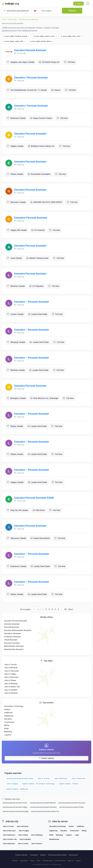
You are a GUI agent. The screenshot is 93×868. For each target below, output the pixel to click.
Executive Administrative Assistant (18, 634)
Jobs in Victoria (37, 848)
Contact (78, 861)
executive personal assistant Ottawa (72, 811)
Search (72, 11)
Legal (77, 839)
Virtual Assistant (11, 644)
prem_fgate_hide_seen (72, 36)
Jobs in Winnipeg (11, 688)
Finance (7, 713)
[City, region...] (50, 11)
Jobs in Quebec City (12, 691)
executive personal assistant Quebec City (45, 816)
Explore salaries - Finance (69, 788)
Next (71, 613)
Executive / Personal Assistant (31, 78)
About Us (71, 861)
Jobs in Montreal (11, 672)
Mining (7, 729)
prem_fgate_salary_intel (14, 41)
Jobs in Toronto (10, 669)
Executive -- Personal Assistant (32, 304)
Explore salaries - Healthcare (17, 793)
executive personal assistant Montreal (43, 807)
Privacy (32, 861)
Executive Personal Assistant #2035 (34, 501)
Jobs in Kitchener (11, 697)
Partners (15, 861)
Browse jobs (12, 19)
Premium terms (48, 861)
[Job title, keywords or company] (16, 11)
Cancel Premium (60, 861)
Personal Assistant (12, 631)
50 (65, 613)
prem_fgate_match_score (45, 36)
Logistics (8, 739)
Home (4, 19)
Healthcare (8, 717)
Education (8, 723)
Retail (6, 732)
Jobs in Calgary (10, 678)
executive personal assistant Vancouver (72, 807)
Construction (9, 726)
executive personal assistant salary (20, 783)
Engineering (9, 720)
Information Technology (14, 710)
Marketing (8, 736)
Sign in (79, 4)
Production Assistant (12, 641)
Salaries (43, 855)
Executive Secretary (12, 647)
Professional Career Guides (57, 855)
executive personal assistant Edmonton (43, 811)
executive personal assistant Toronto (15, 807)
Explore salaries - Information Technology (39, 788)
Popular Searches (21, 855)
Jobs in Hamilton (11, 694)
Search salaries (46, 762)
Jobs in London (23, 848)
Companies (34, 855)
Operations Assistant (12, 638)
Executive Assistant (12, 628)
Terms (39, 861)
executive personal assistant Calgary (15, 811)
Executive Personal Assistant (29, 19)
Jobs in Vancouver (12, 675)
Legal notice (24, 861)
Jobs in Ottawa (10, 684)
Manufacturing (54, 843)
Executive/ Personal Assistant (31, 219)
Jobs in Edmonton (11, 681)
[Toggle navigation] (88, 4)
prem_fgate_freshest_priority (16, 36)
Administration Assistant (14, 650)
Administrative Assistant (14, 653)
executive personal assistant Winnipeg (16, 816)
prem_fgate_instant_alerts (41, 41)
